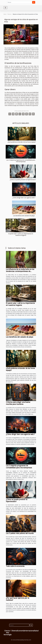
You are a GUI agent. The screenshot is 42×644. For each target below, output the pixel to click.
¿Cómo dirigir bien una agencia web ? (24, 198)
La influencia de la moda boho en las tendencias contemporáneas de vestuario (20, 271)
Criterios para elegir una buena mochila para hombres (18, 403)
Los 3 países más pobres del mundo (20, 533)
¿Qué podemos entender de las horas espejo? (22, 142)
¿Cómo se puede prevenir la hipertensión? (23, 180)
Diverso (9, 14)
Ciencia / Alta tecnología (8, 633)
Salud (36, 631)
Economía (21, 631)
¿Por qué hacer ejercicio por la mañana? (18, 599)
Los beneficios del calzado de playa (24, 216)
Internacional (29, 631)
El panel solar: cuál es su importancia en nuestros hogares (21, 234)
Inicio (5, 14)
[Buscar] (19, 2)
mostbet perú (8, 69)
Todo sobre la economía (15, 566)
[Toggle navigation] (5, 8)
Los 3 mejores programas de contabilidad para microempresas (21, 161)
